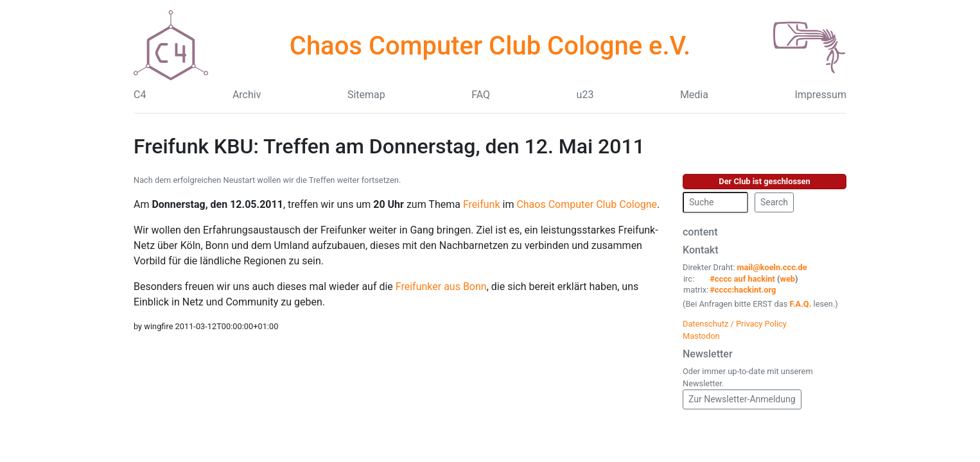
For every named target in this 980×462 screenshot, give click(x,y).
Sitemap (366, 95)
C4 (140, 95)
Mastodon (701, 336)
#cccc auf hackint (742, 279)
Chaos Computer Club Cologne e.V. (490, 46)
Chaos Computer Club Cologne (587, 204)
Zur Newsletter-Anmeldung (742, 399)
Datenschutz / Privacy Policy (735, 324)
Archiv (247, 95)
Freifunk (482, 204)
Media (694, 95)
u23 (585, 95)
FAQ (481, 95)
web (788, 279)
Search (774, 202)
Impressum (820, 95)
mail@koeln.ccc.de (772, 267)
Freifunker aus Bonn (441, 287)
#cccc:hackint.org (743, 290)
